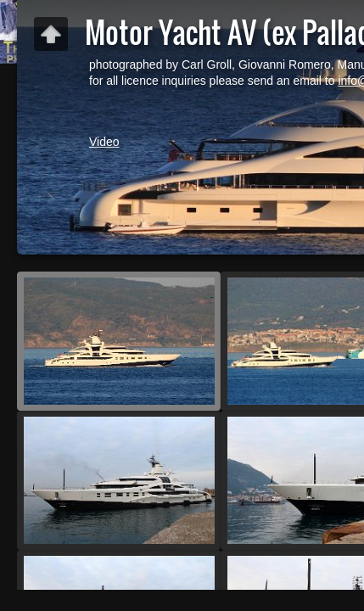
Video (104, 142)
